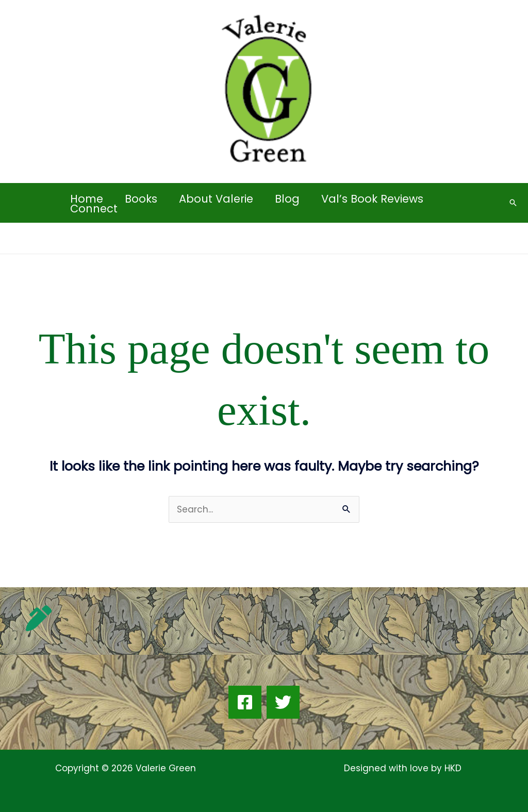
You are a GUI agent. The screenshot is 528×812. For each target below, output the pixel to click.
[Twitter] (283, 702)
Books (141, 199)
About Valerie (216, 199)
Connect (94, 209)
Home (87, 199)
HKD (452, 768)
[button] (513, 203)
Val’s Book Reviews (372, 199)
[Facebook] (245, 702)
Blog (287, 199)
